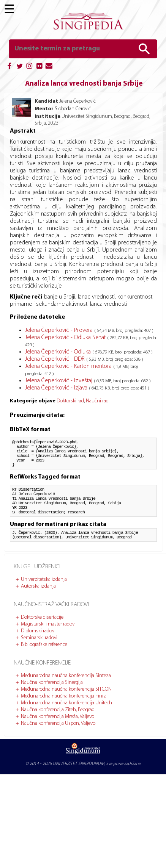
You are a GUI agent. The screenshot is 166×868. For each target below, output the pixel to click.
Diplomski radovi (38, 647)
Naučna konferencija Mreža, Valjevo (58, 733)
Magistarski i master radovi (48, 640)
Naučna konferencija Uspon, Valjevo (58, 739)
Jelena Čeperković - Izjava (57, 388)
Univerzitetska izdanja (44, 595)
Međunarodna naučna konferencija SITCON (66, 705)
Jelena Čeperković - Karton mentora (69, 366)
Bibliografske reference (44, 661)
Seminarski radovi (39, 654)
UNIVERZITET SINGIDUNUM (78, 780)
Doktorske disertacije (42, 633)
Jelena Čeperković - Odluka (59, 352)
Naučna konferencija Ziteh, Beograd (58, 726)
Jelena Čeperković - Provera (60, 330)
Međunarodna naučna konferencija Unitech (66, 719)
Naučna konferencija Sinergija (52, 698)
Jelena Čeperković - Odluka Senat (66, 338)
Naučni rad (97, 401)
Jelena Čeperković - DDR (56, 359)
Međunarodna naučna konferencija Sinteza (66, 692)
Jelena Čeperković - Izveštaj (59, 381)
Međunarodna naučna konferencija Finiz (63, 712)
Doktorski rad (70, 401)
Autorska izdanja (38, 602)
